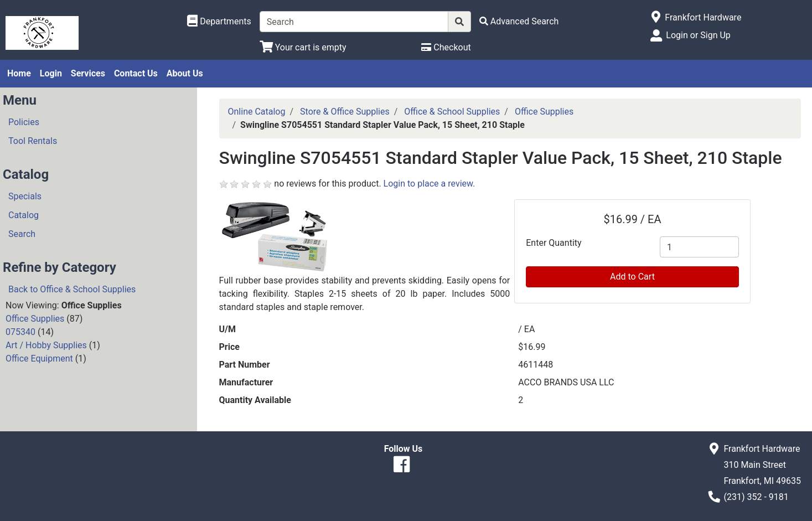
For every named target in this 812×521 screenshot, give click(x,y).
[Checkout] (446, 47)
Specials (25, 196)
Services (88, 73)
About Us (185, 73)
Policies (24, 122)
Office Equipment (39, 358)
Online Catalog (257, 112)
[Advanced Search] (519, 21)
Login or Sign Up (698, 35)
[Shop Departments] (219, 22)
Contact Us (136, 73)
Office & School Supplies (452, 112)
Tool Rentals (33, 141)
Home (19, 73)
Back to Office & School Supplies (72, 289)
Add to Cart (632, 277)
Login (51, 73)
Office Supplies (35, 319)
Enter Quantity (554, 243)
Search (22, 234)
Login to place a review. (430, 184)
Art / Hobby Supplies (46, 345)
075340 (20, 332)
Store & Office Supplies (345, 112)
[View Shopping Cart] (303, 47)
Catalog (24, 215)
